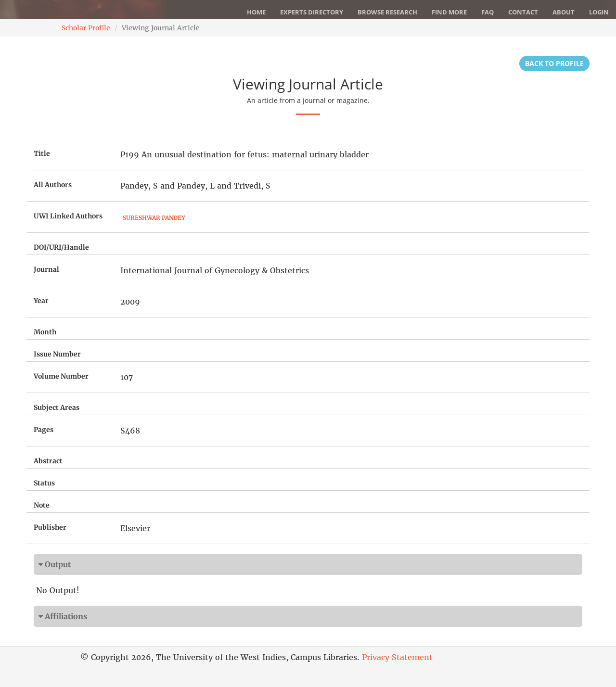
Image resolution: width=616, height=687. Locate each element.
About (564, 12)
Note (42, 505)
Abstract (48, 461)
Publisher (50, 527)
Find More (449, 12)
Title (42, 153)
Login (599, 12)
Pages (44, 430)
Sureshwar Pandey (154, 218)
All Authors (53, 185)
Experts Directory (312, 12)
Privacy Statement (397, 657)
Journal (46, 269)
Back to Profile (554, 63)
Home (256, 12)
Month (45, 332)
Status (44, 483)
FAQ (488, 12)
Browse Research (387, 12)
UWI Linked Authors (68, 216)
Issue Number (57, 354)
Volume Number (61, 376)
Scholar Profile (86, 28)
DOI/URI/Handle (61, 247)
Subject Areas (57, 407)
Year (41, 301)
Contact (523, 12)
